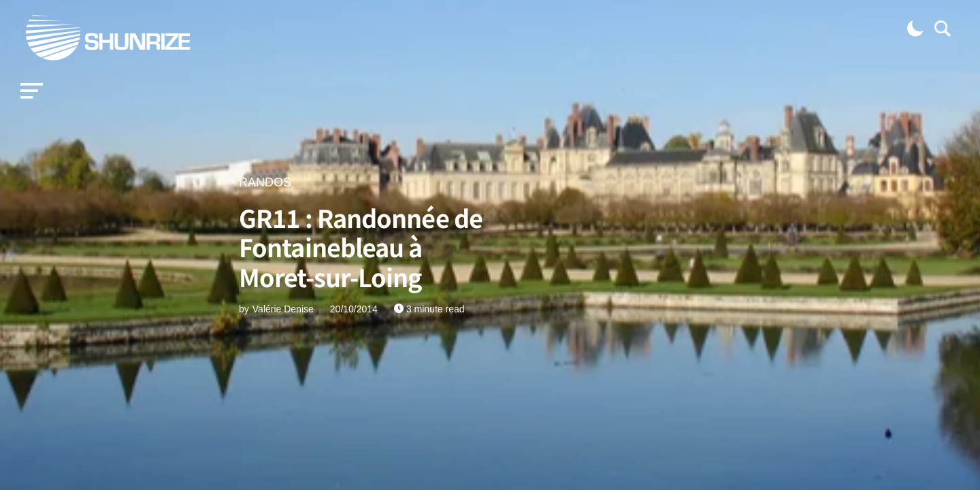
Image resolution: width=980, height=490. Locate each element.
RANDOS (265, 182)
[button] (32, 91)
